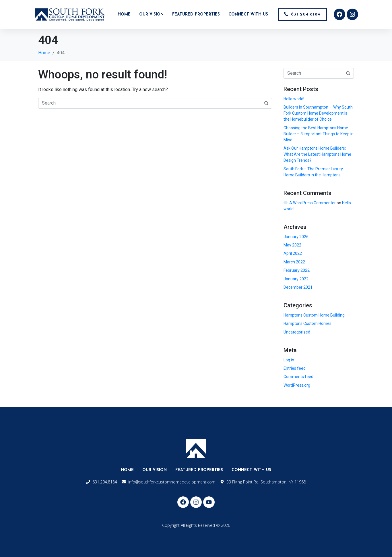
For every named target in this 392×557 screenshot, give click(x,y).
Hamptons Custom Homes (307, 323)
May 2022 (292, 245)
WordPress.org (297, 385)
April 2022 (293, 253)
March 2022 (294, 262)
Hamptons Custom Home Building (314, 315)
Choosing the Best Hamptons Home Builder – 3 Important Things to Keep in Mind (319, 134)
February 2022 (297, 270)
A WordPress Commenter (313, 203)
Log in (289, 360)
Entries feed (295, 368)
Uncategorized (297, 332)
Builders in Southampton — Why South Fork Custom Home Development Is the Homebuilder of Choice (318, 113)
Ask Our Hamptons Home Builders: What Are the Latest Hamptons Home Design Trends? (317, 154)
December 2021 (298, 287)
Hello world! (294, 99)
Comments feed (298, 377)
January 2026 (296, 237)
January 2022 (296, 279)
